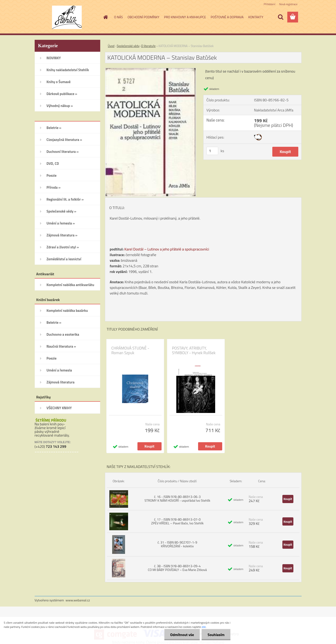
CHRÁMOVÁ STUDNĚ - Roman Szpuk (130, 350)
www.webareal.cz (78, 600)
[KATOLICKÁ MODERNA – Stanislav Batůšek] (151, 70)
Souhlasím (216, 635)
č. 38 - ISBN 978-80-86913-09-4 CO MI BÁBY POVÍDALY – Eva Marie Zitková (177, 568)
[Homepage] (105, 17)
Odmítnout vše (182, 635)
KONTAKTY (256, 17)
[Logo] (67, 17)
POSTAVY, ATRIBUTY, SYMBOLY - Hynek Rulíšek (194, 350)
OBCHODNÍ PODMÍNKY (144, 17)
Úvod (111, 46)
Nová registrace (288, 4)
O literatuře (148, 46)
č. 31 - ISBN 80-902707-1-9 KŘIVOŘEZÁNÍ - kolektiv (177, 544)
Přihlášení (269, 4)
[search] (281, 17)
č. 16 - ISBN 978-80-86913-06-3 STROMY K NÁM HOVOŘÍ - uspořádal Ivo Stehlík (177, 499)
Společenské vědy (128, 46)
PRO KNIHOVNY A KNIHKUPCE (185, 17)
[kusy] (212, 151)
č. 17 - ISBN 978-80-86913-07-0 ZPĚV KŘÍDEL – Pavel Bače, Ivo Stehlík (177, 521)
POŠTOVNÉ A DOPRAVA (227, 17)
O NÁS (118, 17)
